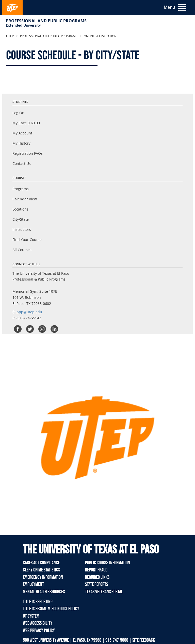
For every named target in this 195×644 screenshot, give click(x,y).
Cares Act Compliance (41, 563)
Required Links (97, 577)
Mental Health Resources (44, 592)
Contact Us (22, 163)
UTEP (10, 36)
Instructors (22, 229)
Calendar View (25, 199)
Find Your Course (27, 240)
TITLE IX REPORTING (38, 602)
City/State (21, 219)
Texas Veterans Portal (104, 592)
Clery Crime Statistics (41, 570)
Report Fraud (96, 570)
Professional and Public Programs (46, 21)
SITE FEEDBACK (144, 640)
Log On (18, 113)
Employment (33, 584)
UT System (31, 616)
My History (21, 143)
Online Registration (100, 36)
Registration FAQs (28, 153)
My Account (22, 133)
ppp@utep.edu (29, 312)
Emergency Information (43, 577)
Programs (21, 189)
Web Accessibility (38, 623)
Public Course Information (108, 563)
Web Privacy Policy (39, 631)
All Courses (22, 250)
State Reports (96, 584)
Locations (20, 209)
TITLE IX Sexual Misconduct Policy (51, 609)
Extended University (23, 25)
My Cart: (26, 123)
